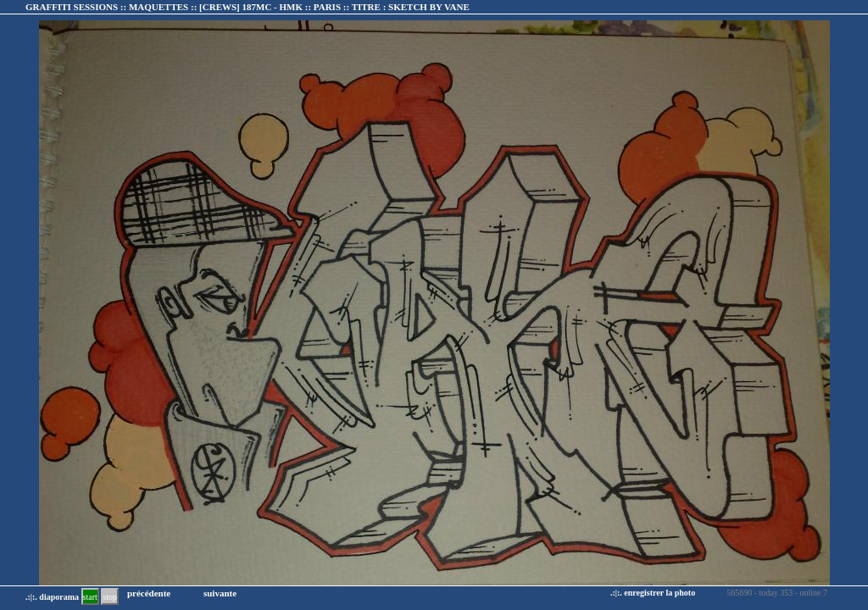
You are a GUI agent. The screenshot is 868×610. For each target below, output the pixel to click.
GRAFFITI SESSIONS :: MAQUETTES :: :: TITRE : (248, 7)
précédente (149, 593)
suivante (220, 593)
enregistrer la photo (659, 593)
